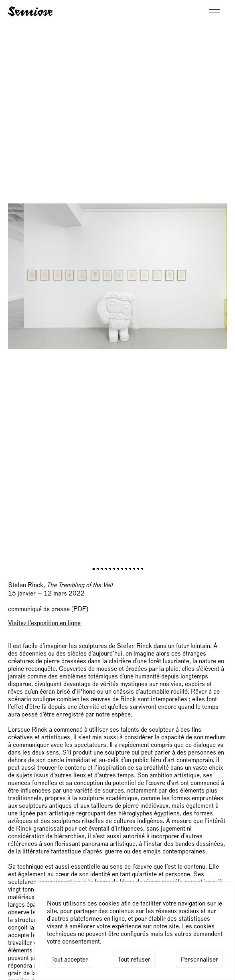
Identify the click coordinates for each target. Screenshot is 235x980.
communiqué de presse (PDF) (48, 609)
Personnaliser (199, 960)
